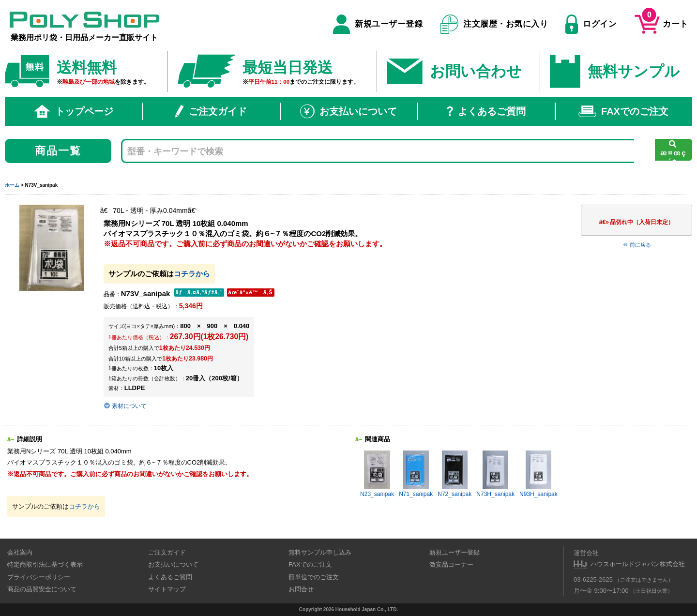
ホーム (12, 185)
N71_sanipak (416, 474)
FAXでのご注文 (623, 111)
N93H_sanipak (538, 474)
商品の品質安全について (42, 589)
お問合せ (301, 589)
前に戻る (636, 245)
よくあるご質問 (486, 111)
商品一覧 (58, 151)
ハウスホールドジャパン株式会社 (638, 564)
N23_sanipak (377, 474)
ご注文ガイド (211, 111)
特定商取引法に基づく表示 (45, 564)
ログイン (591, 24)
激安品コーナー (451, 564)
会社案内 (20, 552)
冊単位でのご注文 (314, 577)
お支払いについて (348, 111)
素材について (126, 406)
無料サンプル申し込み (320, 552)
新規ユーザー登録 (378, 24)
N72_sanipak (455, 474)
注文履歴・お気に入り (494, 24)
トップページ (74, 111)
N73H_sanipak (495, 474)
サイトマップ (167, 589)
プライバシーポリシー (39, 577)
